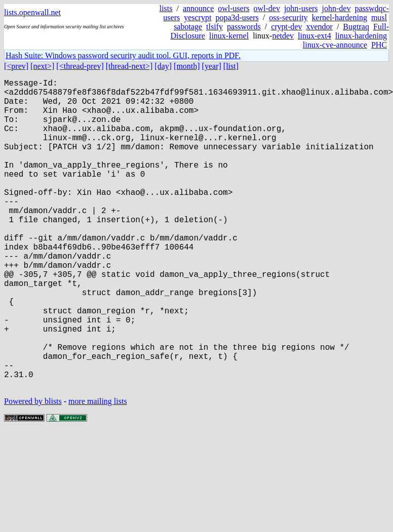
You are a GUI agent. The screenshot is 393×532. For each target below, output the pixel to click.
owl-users (233, 8)
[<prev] (16, 66)
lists (166, 8)
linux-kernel (229, 36)
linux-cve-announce (335, 45)
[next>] (42, 66)
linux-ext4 (315, 36)
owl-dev (266, 8)
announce (198, 8)
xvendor (319, 27)
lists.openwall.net (32, 12)
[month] (187, 66)
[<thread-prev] (80, 66)
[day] (163, 66)
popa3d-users (237, 17)
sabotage (188, 27)
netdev (283, 36)
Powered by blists (33, 470)
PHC (379, 45)
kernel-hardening (340, 17)
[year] (212, 66)
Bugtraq (356, 27)
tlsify (214, 27)
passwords (244, 27)
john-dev (337, 8)
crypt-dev (286, 27)
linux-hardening (361, 36)
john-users (301, 8)
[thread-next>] (129, 66)
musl (379, 17)
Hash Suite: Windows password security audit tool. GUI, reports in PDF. (123, 55)
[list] (231, 66)
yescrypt (198, 17)
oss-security (288, 17)
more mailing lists (98, 470)
